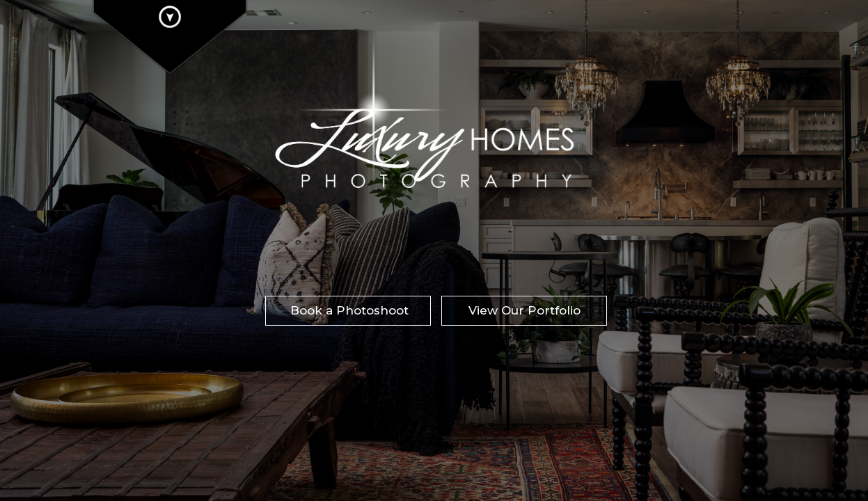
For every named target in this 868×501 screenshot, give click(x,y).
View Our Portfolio (524, 310)
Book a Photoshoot (349, 310)
